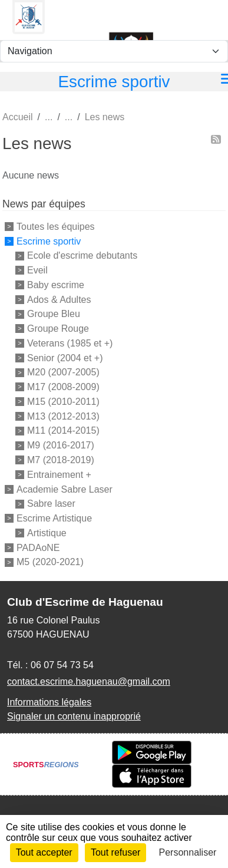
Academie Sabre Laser (65, 489)
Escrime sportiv (49, 241)
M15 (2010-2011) (63, 402)
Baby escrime (56, 285)
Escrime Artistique (54, 518)
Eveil (37, 270)
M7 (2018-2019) (61, 460)
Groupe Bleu (54, 314)
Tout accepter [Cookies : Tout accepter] (44, 852)
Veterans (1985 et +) (70, 343)
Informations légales (49, 702)
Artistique (47, 533)
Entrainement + (59, 475)
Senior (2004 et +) (65, 357)
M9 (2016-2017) (61, 445)
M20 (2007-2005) (63, 372)
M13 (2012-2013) (63, 416)
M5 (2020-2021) (50, 562)
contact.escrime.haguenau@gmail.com (89, 681)
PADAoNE (38, 547)
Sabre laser (51, 504)
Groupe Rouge (58, 329)
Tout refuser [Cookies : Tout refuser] (115, 852)
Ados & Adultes (59, 299)
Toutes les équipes (56, 227)
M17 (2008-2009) (63, 387)
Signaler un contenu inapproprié (74, 716)
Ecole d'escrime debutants (82, 255)
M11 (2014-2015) (63, 430)
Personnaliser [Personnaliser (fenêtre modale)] (188, 852)
